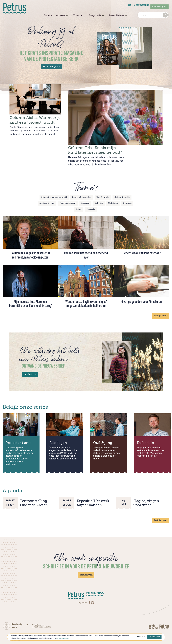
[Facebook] (90, 592)
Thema (78, 16)
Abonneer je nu (51, 67)
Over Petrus (17, 630)
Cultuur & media (122, 186)
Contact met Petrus (21, 624)
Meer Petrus (117, 16)
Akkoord (154, 637)
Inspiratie (96, 16)
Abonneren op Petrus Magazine (26, 627)
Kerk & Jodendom (68, 193)
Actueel (62, 16)
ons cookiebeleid (64, 638)
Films (79, 198)
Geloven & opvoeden (82, 186)
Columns (127, 193)
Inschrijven (30, 364)
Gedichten (113, 193)
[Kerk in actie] (154, 616)
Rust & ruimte (103, 186)
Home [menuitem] (48, 16)
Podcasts (91, 198)
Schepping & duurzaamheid (54, 186)
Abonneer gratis (159, 7)
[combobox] (153, 15)
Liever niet (140, 637)
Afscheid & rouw (47, 193)
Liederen (85, 193)
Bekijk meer (161, 305)
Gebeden (99, 193)
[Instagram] (92, 592)
